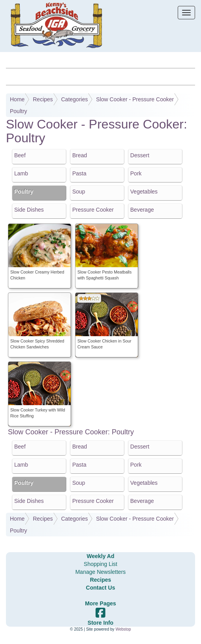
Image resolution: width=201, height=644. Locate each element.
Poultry (19, 111)
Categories (75, 99)
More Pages (100, 603)
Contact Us (101, 588)
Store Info (100, 623)
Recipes (43, 99)
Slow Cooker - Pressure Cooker (135, 99)
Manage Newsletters (101, 572)
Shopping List (100, 564)
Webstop (123, 629)
